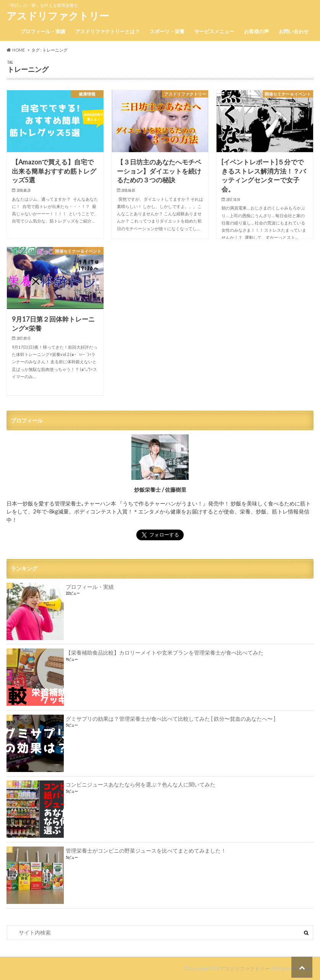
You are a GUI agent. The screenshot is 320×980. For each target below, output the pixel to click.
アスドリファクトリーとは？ (107, 31)
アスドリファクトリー (58, 16)
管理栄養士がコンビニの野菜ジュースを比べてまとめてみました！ (146, 851)
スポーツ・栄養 (167, 31)
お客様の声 (256, 31)
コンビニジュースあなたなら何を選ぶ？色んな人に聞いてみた (141, 784)
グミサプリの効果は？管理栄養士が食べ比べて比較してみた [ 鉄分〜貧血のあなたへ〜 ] (171, 719)
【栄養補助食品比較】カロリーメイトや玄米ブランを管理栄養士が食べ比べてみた (165, 653)
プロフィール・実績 (43, 31)
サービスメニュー (214, 31)
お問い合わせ (294, 31)
